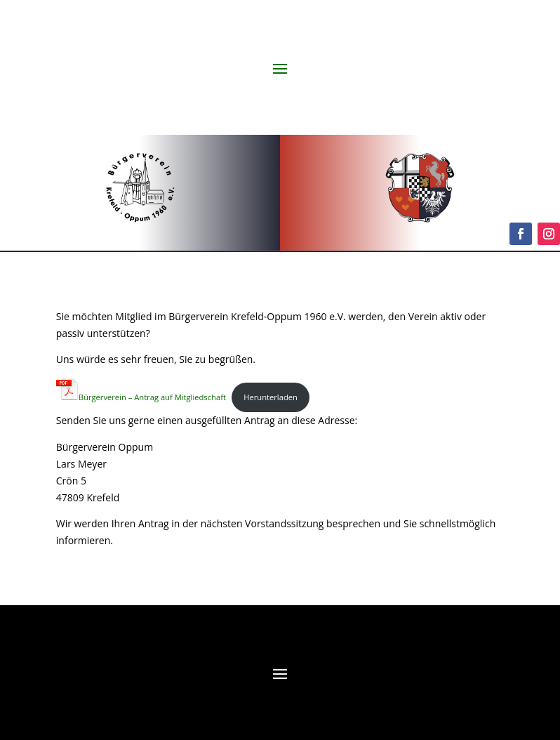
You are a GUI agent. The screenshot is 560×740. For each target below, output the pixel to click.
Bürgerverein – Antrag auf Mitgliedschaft (141, 397)
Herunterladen (271, 397)
